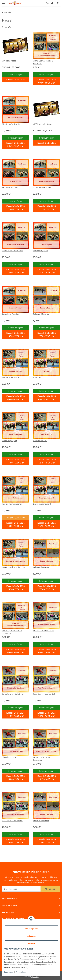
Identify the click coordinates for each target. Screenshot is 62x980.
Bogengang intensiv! (42, 504)
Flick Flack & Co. (40, 441)
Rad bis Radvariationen (12, 504)
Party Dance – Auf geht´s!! (44, 694)
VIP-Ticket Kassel (9, 61)
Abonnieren (50, 889)
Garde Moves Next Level (12, 251)
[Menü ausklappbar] (3, 2)
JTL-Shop (35, 977)
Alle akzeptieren (32, 929)
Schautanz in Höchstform (13, 694)
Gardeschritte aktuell (42, 187)
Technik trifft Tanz (10, 187)
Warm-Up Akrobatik (11, 377)
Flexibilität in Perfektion (12, 821)
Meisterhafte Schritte (11, 124)
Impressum (9, 972)
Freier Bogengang (10, 441)
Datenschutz (21, 972)
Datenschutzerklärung (47, 877)
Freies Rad (38, 377)
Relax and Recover (41, 314)
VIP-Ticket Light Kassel (43, 124)
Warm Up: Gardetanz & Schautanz (43, 62)
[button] (48, 3)
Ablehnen (32, 944)
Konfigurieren (32, 936)
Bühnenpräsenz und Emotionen (42, 759)
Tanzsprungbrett (40, 251)
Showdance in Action (11, 757)
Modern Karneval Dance (44, 630)
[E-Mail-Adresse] (21, 889)
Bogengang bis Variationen (14, 567)
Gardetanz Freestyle (11, 314)
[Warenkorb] (57, 3)
